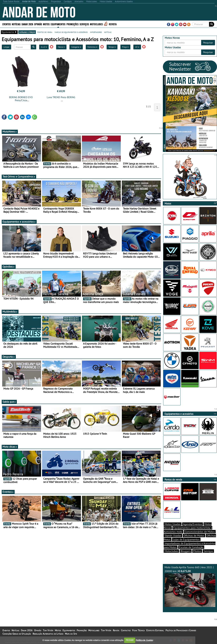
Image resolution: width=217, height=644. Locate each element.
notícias (108, 32)
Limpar (6, 47)
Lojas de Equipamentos (186, 539)
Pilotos (197, 551)
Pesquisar (208, 43)
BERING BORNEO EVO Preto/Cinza (21, 99)
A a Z (44, 47)
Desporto (9, 357)
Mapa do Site (71, 634)
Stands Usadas (173, 536)
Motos (46, 24)
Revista (113, 24)
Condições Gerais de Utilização (17, 634)
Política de (144, 640)
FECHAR (130, 640)
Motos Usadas (173, 524)
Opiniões (9, 267)
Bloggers (186, 551)
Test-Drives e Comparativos (19, 176)
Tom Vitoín (48, 630)
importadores (96, 32)
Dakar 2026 (27, 24)
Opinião (38, 24)
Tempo (112, 47)
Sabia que (9, 402)
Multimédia (10, 312)
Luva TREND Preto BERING (61, 97)
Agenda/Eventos (193, 524)
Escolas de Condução (191, 547)
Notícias (16, 24)
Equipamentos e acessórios (19, 222)
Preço (125, 47)
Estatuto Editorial (155, 630)
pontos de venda (45, 32)
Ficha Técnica (138, 630)
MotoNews (10, 132)
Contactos (126, 630)
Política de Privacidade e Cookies (181, 630)
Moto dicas (10, 447)
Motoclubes (96, 24)
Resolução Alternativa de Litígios (48, 634)
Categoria (76, 47)
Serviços (84, 24)
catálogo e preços (27, 32)
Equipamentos (58, 24)
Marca (61, 47)
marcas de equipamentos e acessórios (71, 32)
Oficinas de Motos (194, 536)
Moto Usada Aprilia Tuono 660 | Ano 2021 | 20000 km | (190, 586)
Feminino (92, 47)
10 (137, 47)
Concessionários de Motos (200, 532)
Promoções (73, 24)
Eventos (7, 24)
